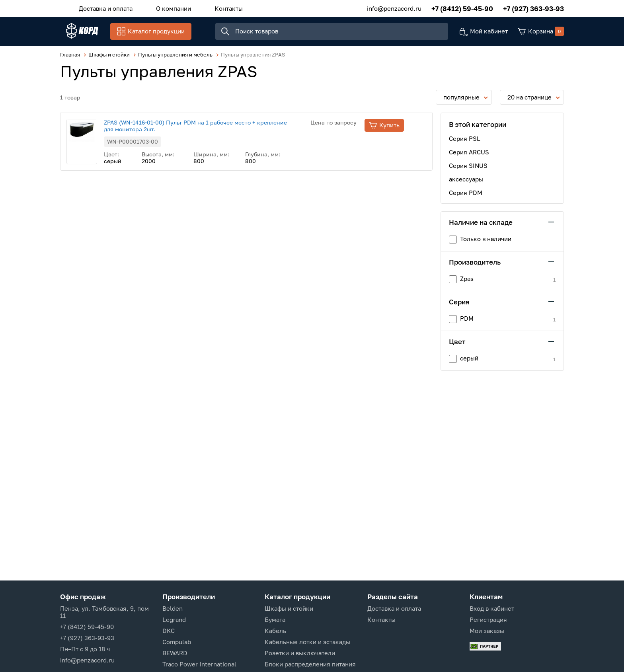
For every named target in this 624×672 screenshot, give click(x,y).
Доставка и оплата (102, 8)
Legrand (174, 619)
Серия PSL (465, 143)
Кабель (275, 631)
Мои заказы (487, 631)
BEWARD (175, 653)
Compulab (177, 642)
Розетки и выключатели (300, 653)
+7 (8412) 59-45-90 (462, 8)
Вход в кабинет (492, 608)
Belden (173, 608)
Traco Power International (199, 664)
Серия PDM (466, 197)
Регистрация (488, 619)
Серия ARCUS (469, 157)
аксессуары (466, 184)
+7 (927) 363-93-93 (533, 8)
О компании (164, 8)
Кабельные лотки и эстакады (307, 642)
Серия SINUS (468, 170)
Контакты (214, 8)
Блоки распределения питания (310, 664)
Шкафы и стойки (289, 608)
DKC (169, 631)
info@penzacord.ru (394, 8)
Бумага (275, 619)
